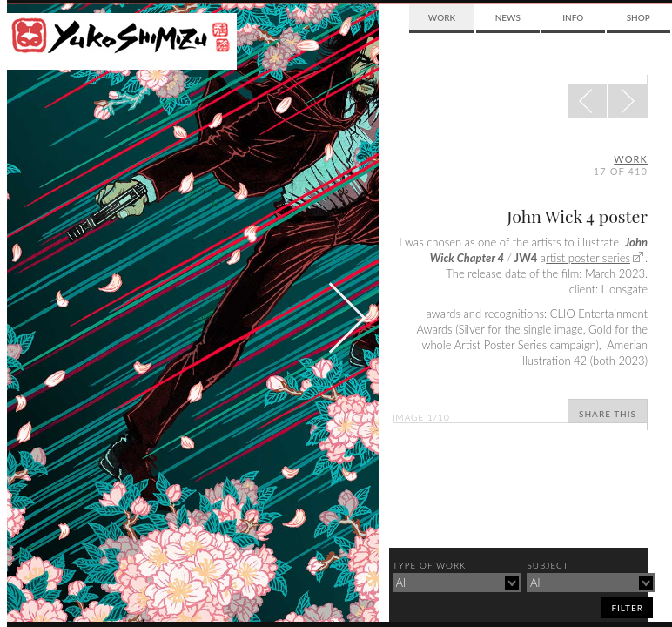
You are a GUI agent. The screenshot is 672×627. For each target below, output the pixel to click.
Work (442, 17)
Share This (608, 414)
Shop (638, 17)
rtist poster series (588, 258)
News (508, 17)
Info (573, 17)
